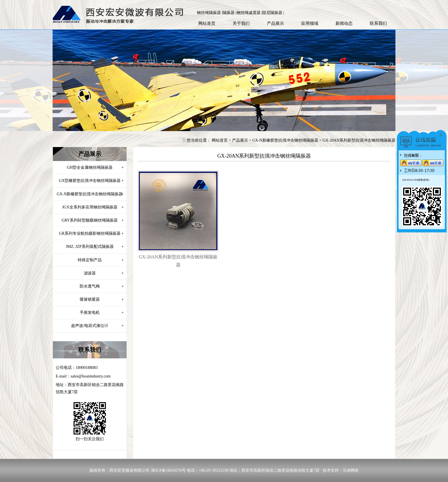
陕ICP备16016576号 (169, 470)
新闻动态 (344, 23)
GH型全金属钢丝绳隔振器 (95, 167)
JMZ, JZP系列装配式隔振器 (95, 247)
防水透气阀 (102, 286)
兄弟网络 (351, 470)
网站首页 (207, 23)
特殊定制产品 (101, 260)
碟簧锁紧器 (102, 299)
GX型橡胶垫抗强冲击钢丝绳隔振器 (91, 181)
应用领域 (310, 23)
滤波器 (104, 273)
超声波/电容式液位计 (97, 326)
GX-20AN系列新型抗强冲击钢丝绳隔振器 (359, 140)
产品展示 (275, 23)
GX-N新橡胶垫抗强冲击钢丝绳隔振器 (285, 140)
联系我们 (378, 23)
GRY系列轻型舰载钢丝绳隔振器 (93, 220)
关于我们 (241, 23)
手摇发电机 (102, 313)
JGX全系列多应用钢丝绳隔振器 (93, 207)
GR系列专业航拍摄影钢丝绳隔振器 (91, 233)
